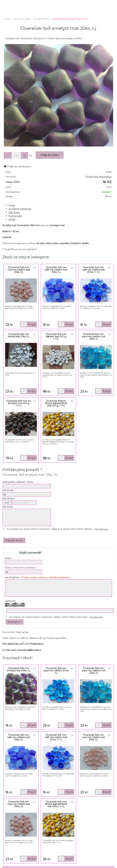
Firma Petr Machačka (99, 177)
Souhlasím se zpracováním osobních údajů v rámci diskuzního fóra (48, 617)
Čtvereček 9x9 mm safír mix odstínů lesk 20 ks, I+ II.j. (94, 270)
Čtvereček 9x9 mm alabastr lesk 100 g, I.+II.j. (56, 337)
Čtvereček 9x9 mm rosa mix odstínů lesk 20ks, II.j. (19, 270)
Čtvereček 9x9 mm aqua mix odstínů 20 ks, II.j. (56, 671)
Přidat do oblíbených (18, 166)
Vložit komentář (30, 553)
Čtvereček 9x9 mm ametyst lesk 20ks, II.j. (19, 669)
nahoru (112, 863)
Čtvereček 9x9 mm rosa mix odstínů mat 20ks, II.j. (93, 737)
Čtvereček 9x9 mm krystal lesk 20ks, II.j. (19, 335)
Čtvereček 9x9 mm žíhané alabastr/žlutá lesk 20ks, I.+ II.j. (56, 804)
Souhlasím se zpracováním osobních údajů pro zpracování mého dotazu (50, 529)
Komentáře (15, 216)
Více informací (101, 529)
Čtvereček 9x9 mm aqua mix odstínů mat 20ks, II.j (94, 337)
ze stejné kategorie (20, 209)
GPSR (12, 219)
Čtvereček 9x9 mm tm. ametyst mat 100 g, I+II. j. (19, 403)
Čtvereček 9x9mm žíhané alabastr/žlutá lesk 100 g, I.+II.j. (56, 403)
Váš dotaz (14, 212)
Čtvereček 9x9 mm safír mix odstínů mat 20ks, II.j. (56, 270)
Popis (12, 205)
